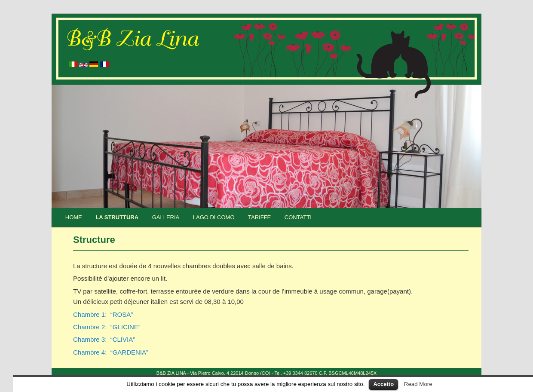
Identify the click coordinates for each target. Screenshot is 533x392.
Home (74, 217)
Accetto (383, 384)
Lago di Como (214, 217)
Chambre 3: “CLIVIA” (104, 339)
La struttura (117, 217)
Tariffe (259, 217)
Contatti (298, 217)
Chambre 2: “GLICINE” (107, 327)
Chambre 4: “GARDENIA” (111, 352)
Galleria (166, 217)
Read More (418, 384)
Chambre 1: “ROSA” (103, 314)
